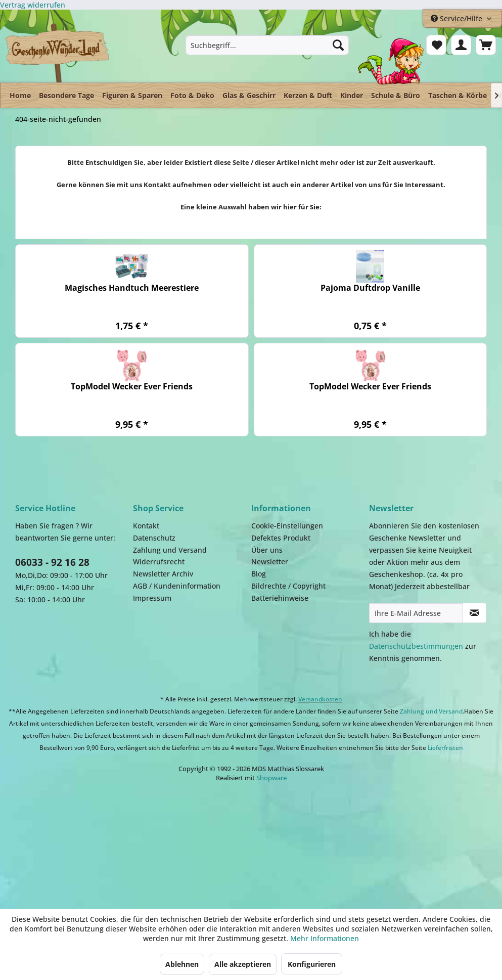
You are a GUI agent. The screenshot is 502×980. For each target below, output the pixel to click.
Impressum (152, 598)
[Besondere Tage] (66, 95)
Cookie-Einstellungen (287, 526)
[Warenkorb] (486, 45)
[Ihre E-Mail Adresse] (416, 613)
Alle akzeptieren (243, 964)
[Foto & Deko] (192, 95)
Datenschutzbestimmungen (416, 646)
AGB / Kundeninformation (177, 586)
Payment (212, 840)
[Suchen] (338, 45)
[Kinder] (352, 95)
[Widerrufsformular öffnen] (33, 5)
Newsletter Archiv (163, 574)
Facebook (313, 840)
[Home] (20, 95)
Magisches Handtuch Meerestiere (132, 288)
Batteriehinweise (280, 598)
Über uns (267, 550)
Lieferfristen (445, 748)
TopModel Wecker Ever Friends (132, 387)
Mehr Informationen (325, 938)
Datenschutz (154, 538)
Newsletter (270, 562)
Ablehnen (182, 964)
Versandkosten (320, 699)
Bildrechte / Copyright (288, 586)
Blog (259, 574)
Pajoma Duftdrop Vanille (370, 288)
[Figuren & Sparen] (132, 95)
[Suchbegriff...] (267, 45)
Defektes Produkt (281, 538)
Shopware (271, 778)
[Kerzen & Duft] (308, 95)
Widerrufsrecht (159, 562)
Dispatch (94, 845)
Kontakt (146, 526)
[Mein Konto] (461, 45)
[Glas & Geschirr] (249, 95)
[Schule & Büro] (396, 95)
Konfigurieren (312, 964)
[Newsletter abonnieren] (474, 613)
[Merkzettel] (436, 45)
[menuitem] (267, 45)
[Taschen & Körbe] (458, 95)
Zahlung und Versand (170, 550)
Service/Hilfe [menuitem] (458, 18)
